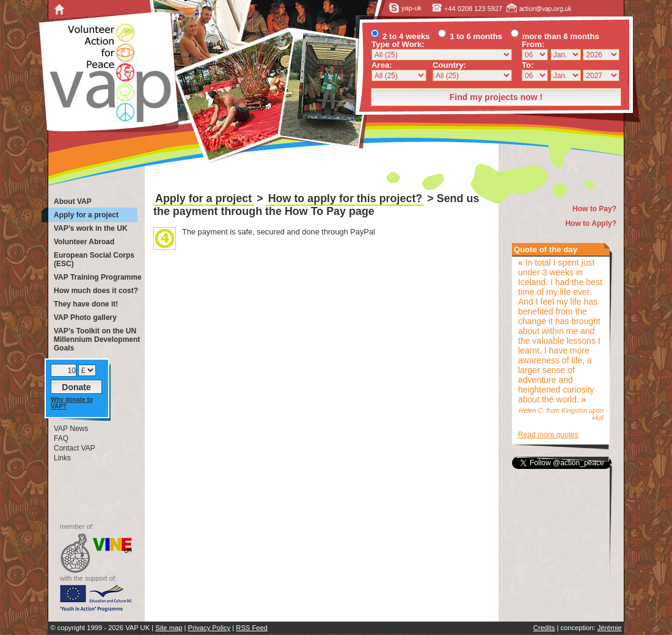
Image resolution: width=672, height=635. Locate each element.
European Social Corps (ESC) (94, 259)
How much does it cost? (96, 291)
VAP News (71, 429)
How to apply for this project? (345, 198)
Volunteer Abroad (84, 242)
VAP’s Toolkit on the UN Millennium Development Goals (97, 339)
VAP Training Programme (98, 277)
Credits (544, 628)
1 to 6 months (470, 36)
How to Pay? (594, 209)
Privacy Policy (210, 628)
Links (62, 458)
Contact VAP (75, 448)
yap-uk (406, 8)
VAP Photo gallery (85, 317)
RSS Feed (252, 628)
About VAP (73, 201)
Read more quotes (548, 435)
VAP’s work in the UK (91, 228)
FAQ (61, 438)
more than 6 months (555, 36)
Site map (169, 628)
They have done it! (86, 304)
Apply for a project (203, 198)
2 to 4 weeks (400, 36)
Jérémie (610, 628)
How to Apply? (591, 223)
